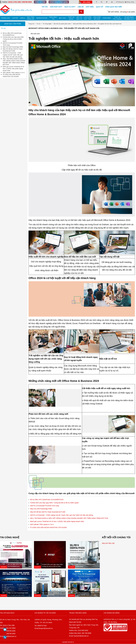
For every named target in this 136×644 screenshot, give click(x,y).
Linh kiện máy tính (88, 18)
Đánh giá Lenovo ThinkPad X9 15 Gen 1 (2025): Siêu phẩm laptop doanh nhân (57, 521)
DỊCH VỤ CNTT (70, 7)
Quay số (99, 7)
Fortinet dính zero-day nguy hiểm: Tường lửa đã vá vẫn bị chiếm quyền (54, 503)
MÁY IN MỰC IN (79, 18)
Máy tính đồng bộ (31, 18)
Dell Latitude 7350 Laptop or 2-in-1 (42, 524)
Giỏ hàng (115, 12)
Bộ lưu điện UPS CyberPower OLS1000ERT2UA (47, 500)
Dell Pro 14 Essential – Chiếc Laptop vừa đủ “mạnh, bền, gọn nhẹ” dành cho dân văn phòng (62, 515)
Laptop (15, 18)
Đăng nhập (130, 2)
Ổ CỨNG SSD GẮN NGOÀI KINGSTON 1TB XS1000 (48, 527)
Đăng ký (120, 2)
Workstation (42, 18)
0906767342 (42, 626)
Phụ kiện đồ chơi (97, 18)
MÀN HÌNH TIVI (53, 18)
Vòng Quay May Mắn (114, 7)
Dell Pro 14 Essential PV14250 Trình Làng (45, 506)
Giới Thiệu (90, 7)
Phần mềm (107, 18)
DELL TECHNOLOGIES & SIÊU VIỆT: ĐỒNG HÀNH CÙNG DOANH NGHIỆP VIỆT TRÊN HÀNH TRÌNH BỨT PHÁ (69, 518)
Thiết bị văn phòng (117, 18)
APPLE (23, 18)
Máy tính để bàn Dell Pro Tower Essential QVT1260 (48, 512)
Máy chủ (62, 18)
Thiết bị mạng (71, 18)
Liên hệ (81, 7)
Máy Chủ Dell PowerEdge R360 (41, 509)
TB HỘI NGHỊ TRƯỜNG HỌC (129, 18)
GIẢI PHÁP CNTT (56, 7)
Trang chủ (6, 18)
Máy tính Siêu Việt (108, 543)
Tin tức (45, 7)
